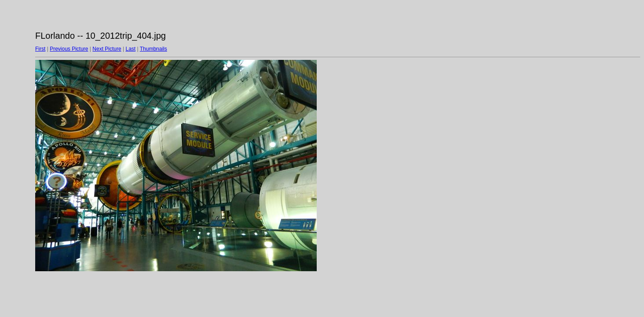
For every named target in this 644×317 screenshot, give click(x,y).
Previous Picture (69, 49)
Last (130, 49)
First (40, 49)
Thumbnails (154, 49)
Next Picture (107, 49)
